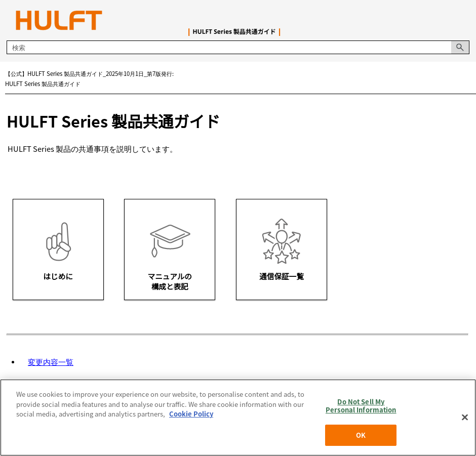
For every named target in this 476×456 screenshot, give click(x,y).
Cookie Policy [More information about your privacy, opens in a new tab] (191, 414)
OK (361, 435)
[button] (460, 47)
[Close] (465, 418)
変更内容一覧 (51, 362)
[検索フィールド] (238, 47)
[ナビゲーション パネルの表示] (464, 20)
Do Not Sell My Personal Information (361, 406)
